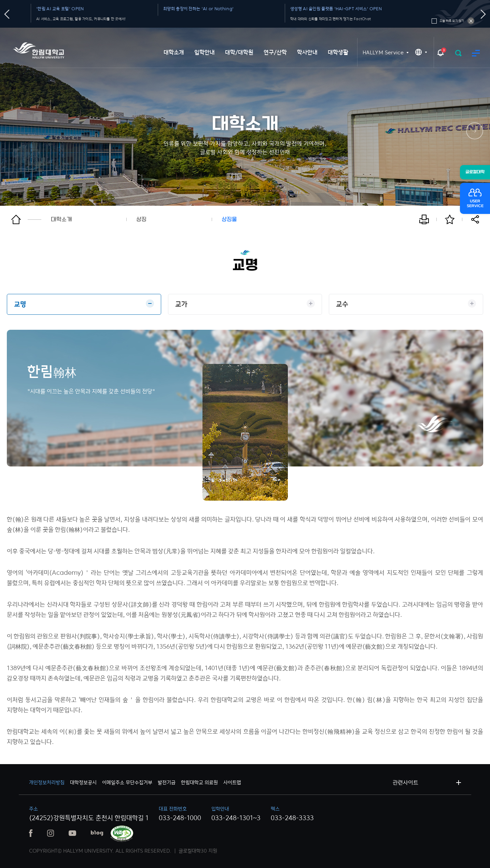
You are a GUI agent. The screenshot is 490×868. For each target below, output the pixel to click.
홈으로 (26, 219)
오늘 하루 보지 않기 (471, 21)
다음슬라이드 (483, 14)
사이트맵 (476, 53)
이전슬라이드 (7, 14)
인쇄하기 (424, 219)
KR (421, 52)
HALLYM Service (383, 52)
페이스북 (31, 833)
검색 (458, 53)
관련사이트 (405, 783)
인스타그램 (51, 833)
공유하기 (475, 219)
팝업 (441, 52)
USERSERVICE (475, 204)
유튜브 (72, 833)
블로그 (97, 833)
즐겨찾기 (450, 219)
